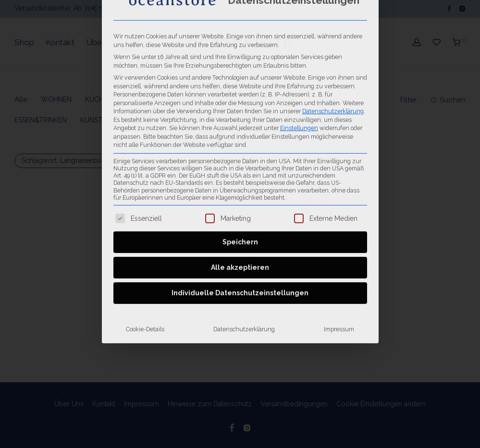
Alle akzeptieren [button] (240, 154)
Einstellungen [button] (299, 14)
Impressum (339, 215)
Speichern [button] (240, 128)
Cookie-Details (145, 215)
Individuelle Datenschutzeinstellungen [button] (240, 179)
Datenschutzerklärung (244, 215)
